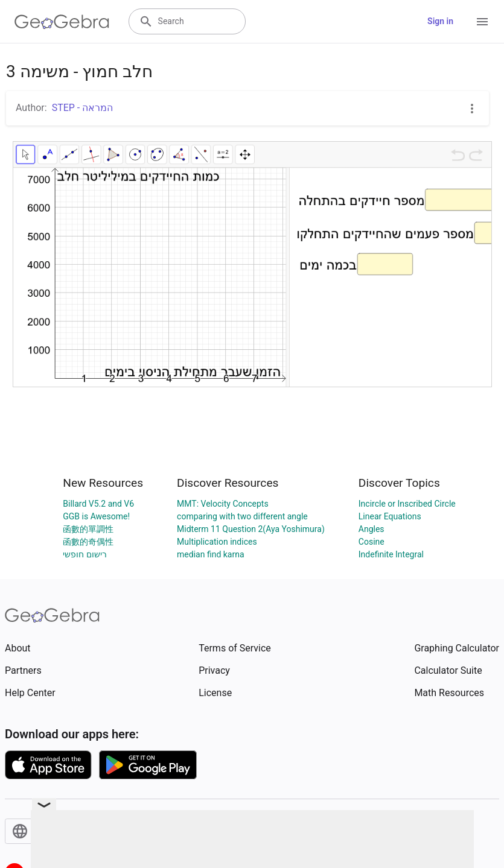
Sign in (440, 21)
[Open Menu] (482, 22)
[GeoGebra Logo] (62, 22)
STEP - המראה (83, 108)
